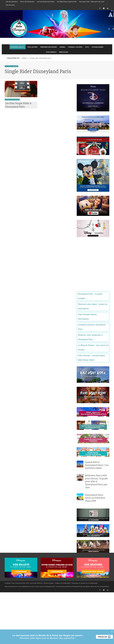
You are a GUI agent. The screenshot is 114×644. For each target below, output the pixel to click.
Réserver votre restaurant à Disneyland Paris (90, 337)
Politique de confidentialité (63, 583)
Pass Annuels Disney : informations (88, 317)
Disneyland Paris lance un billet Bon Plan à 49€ (95, 498)
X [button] (112, 632)
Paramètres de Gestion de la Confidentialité (85, 583)
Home (24, 58)
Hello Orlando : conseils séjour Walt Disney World (92, 358)
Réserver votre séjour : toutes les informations (93, 306)
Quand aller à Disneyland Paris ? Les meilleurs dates (97, 465)
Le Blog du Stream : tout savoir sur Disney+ (93, 347)
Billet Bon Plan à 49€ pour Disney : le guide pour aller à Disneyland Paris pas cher (96, 481)
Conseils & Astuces (12, 99)
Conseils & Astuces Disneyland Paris (92, 327)
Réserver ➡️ (104, 637)
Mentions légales (49, 583)
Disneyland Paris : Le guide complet (90, 296)
